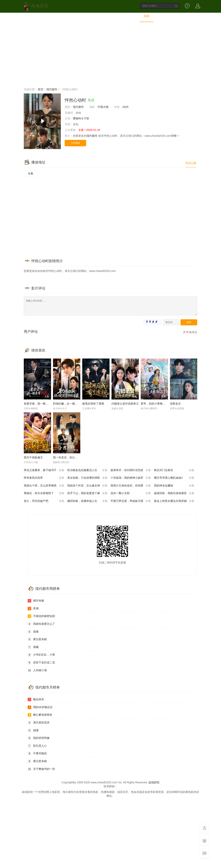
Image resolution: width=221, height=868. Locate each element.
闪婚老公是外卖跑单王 (125, 404)
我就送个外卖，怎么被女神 (88, 486)
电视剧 (88, 16)
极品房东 (36, 699)
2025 (125, 107)
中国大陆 (103, 107)
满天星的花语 (39, 723)
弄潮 (33, 609)
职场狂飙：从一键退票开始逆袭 (72, 404)
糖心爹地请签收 (40, 715)
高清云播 (191, 163)
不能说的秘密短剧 (41, 616)
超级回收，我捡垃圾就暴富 (174, 493)
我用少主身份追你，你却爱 (131, 486)
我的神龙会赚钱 (174, 486)
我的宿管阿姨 (39, 738)
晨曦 (33, 647)
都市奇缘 (36, 601)
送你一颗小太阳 (131, 493)
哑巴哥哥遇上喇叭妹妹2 (174, 478)
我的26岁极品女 (40, 707)
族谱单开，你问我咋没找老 (131, 470)
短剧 (147, 16)
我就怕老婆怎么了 (41, 624)
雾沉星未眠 (37, 639)
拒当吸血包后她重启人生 (88, 470)
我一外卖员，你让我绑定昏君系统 (73, 457)
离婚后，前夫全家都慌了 (44, 493)
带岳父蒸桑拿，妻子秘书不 (44, 470)
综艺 (103, 16)
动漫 (116, 16)
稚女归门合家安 (174, 470)
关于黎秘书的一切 (41, 769)
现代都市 (52, 89)
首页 (59, 16)
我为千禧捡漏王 (33, 457)
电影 (72, 16)
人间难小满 (37, 670)
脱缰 (33, 632)
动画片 (131, 16)
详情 (175, 136)
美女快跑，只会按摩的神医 (88, 478)
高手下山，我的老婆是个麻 (88, 493)
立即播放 (75, 143)
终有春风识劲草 (44, 478)
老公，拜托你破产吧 (44, 501)
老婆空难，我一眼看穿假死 (40, 404)
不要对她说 (37, 754)
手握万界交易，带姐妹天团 (131, 501)
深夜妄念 (175, 404)
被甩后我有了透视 (93, 404)
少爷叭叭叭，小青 (41, 655)
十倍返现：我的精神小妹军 (131, 478)
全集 (31, 173)
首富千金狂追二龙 (41, 663)
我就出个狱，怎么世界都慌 (44, 486)
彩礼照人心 (37, 746)
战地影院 (154, 782)
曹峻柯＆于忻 (81, 118)
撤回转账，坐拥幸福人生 (88, 501)
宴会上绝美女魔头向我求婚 (174, 501)
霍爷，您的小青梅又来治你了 (158, 404)
